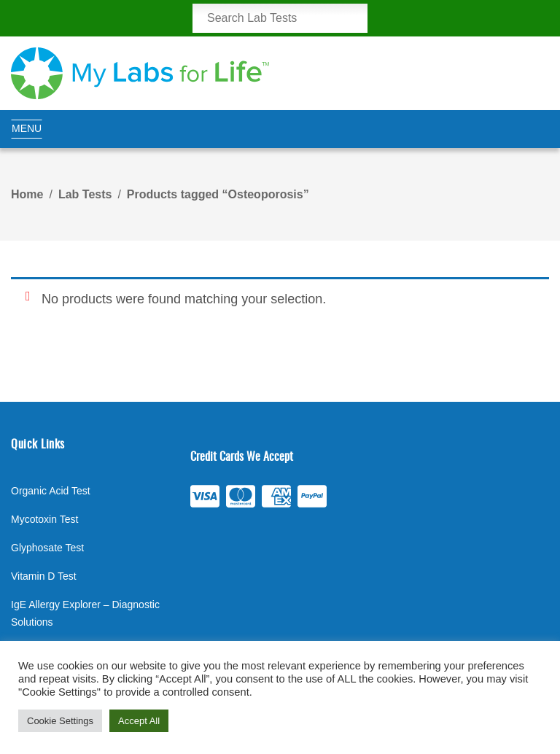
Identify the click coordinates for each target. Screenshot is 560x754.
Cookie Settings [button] (60, 721)
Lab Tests (85, 194)
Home (27, 194)
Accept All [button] (139, 721)
